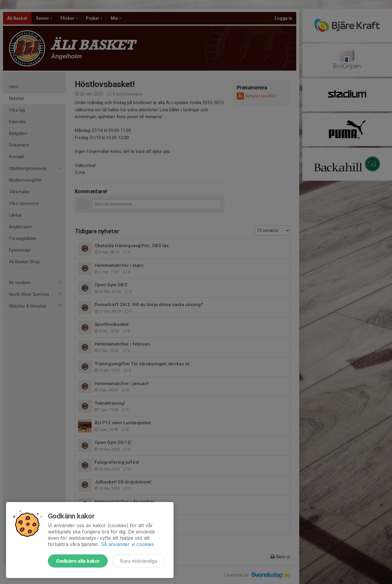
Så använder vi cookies (127, 544)
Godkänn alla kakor (78, 561)
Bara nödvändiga (139, 561)
